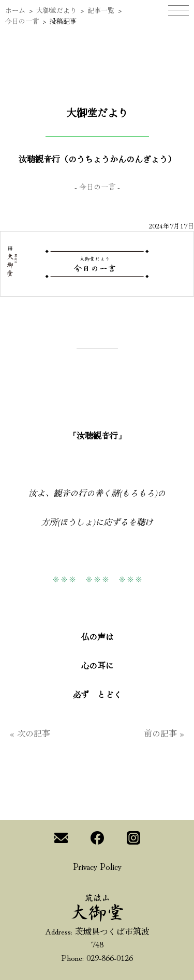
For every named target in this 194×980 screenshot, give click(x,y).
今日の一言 (22, 21)
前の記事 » (164, 733)
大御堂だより (56, 10)
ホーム (15, 10)
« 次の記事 (30, 733)
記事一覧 (101, 10)
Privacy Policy (97, 866)
